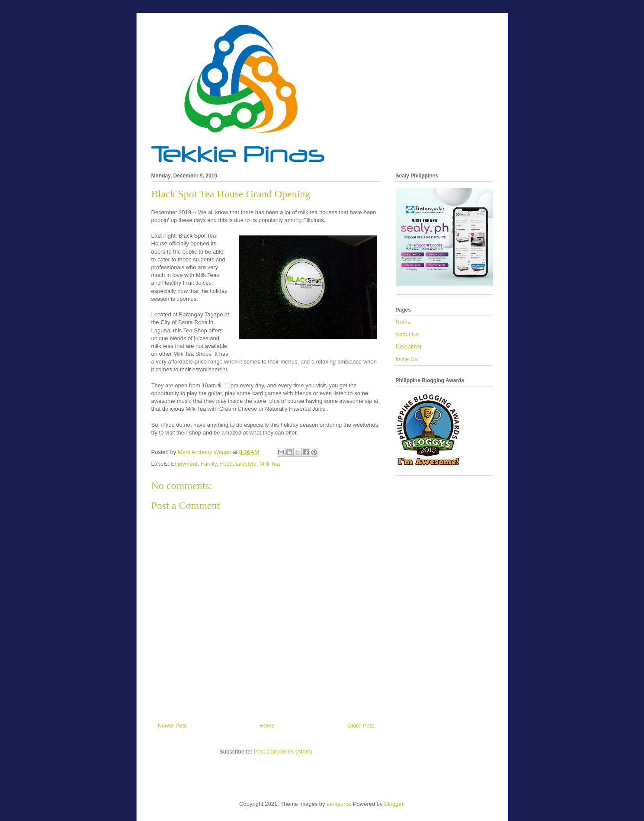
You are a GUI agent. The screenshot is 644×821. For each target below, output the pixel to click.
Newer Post (172, 726)
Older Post (360, 726)
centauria (338, 804)
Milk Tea (270, 464)
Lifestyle (246, 464)
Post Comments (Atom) (283, 752)
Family (209, 464)
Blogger (394, 804)
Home (267, 726)
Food (226, 464)
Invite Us (407, 359)
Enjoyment (184, 464)
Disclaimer (409, 346)
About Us (407, 334)
